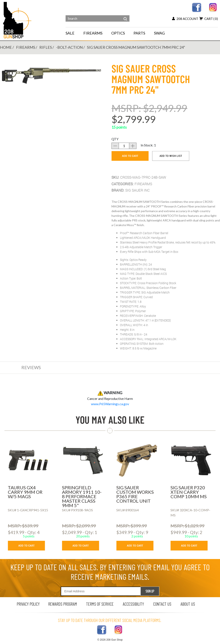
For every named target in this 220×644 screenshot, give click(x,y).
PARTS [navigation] (139, 33)
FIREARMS (26, 47)
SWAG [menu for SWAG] (159, 33)
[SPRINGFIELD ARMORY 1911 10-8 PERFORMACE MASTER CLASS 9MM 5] (83, 460)
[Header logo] (18, 20)
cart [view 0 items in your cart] (209, 19)
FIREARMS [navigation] (93, 33)
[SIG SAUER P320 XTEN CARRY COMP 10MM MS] (191, 460)
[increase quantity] (133, 146)
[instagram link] (213, 7)
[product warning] (110, 404)
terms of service (100, 604)
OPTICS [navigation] (118, 33)
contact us (162, 604)
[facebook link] (197, 7)
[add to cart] (130, 156)
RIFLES (46, 47)
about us (188, 604)
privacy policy (28, 604)
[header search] (125, 16)
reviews (31, 367)
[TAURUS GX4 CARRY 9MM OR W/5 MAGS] (29, 460)
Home (6, 47)
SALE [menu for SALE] (70, 33)
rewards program (63, 604)
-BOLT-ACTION (69, 47)
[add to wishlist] (171, 156)
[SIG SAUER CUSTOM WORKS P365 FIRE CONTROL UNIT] (137, 460)
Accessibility (133, 604)
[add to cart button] (30, 546)
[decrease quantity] (115, 146)
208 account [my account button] (185, 19)
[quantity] (124, 146)
